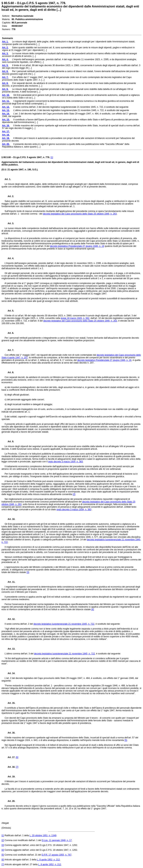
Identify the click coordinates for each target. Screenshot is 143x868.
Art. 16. (10, 733)
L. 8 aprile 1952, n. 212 (48, 860)
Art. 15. (10, 703)
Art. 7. (9, 350)
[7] (17, 767)
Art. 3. (9, 223)
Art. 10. (10, 519)
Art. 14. (10, 673)
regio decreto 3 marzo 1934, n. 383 (65, 462)
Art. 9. (9, 442)
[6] (17, 757)
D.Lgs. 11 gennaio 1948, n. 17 (57, 840)
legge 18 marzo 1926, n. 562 (75, 318)
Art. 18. (10, 767)
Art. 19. (10, 777)
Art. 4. (9, 258)
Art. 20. (10, 801)
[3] (28, 572)
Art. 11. (10, 582)
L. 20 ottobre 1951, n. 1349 (43, 835)
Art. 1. (8, 179)
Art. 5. (9, 311)
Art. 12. (10, 619)
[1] (52, 157)
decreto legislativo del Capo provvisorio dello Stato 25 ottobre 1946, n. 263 (80, 214)
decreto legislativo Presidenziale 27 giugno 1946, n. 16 (104, 360)
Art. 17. (10, 757)
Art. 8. (9, 372)
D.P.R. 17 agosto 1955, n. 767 (57, 855)
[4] (92, 609)
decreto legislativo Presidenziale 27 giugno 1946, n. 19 (77, 246)
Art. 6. (9, 333)
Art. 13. (10, 649)
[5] (126, 740)
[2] (74, 494)
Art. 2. (9, 196)
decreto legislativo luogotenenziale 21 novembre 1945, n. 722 (64, 624)
